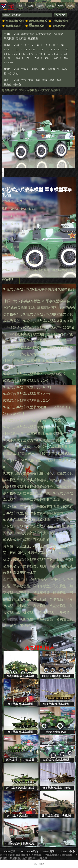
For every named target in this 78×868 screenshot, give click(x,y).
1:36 (14, 54)
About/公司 (10, 851)
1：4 (31, 45)
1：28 (40, 49)
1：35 (7, 54)
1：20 (7, 49)
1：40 (22, 54)
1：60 (55, 54)
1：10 (44, 45)
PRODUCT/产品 (29, 851)
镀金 (31, 80)
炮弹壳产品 (59, 26)
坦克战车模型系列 (38, 22)
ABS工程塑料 (48, 69)
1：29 (49, 49)
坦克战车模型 (43, 34)
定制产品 (21, 39)
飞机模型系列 (60, 21)
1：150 (26, 58)
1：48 (38, 54)
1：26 (32, 49)
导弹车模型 (27, 34)
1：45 (30, 54)
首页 (22, 90)
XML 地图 (39, 864)
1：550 (35, 58)
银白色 (17, 85)
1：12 (52, 45)
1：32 (65, 49)
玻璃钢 (35, 69)
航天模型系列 (37, 26)
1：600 (54, 58)
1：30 (57, 49)
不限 (17, 34)
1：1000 (8, 63)
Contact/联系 (68, 851)
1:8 (37, 45)
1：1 (24, 45)
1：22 (15, 49)
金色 (59, 80)
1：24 (24, 49)
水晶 (64, 69)
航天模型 (9, 39)
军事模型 (32, 90)
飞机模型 (58, 34)
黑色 (52, 80)
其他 (16, 74)
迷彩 (38, 80)
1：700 (64, 58)
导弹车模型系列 (15, 21)
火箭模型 (10, 619)
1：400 (45, 58)
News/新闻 (49, 851)
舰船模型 (33, 39)
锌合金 (25, 69)
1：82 (7, 58)
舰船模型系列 (14, 26)
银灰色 (8, 85)
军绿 (45, 80)
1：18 (60, 45)
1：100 (16, 58)
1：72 (63, 54)
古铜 (24, 80)
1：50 (47, 54)
